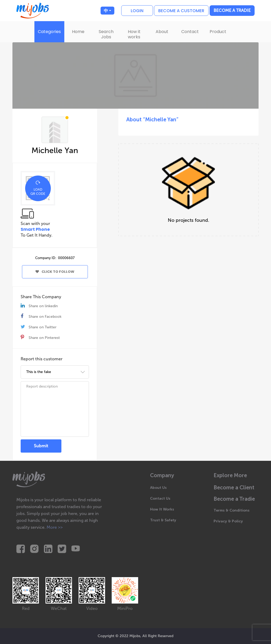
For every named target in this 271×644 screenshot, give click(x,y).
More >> (55, 527)
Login (137, 11)
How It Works (162, 509)
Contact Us (160, 498)
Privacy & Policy (228, 521)
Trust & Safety (163, 520)
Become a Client (234, 488)
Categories (49, 32)
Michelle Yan (55, 150)
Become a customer (181, 11)
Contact (190, 32)
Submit (41, 446)
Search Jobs (106, 34)
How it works (134, 34)
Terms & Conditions (232, 510)
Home (78, 32)
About (162, 32)
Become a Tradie (232, 10)
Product (218, 32)
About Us (158, 488)
